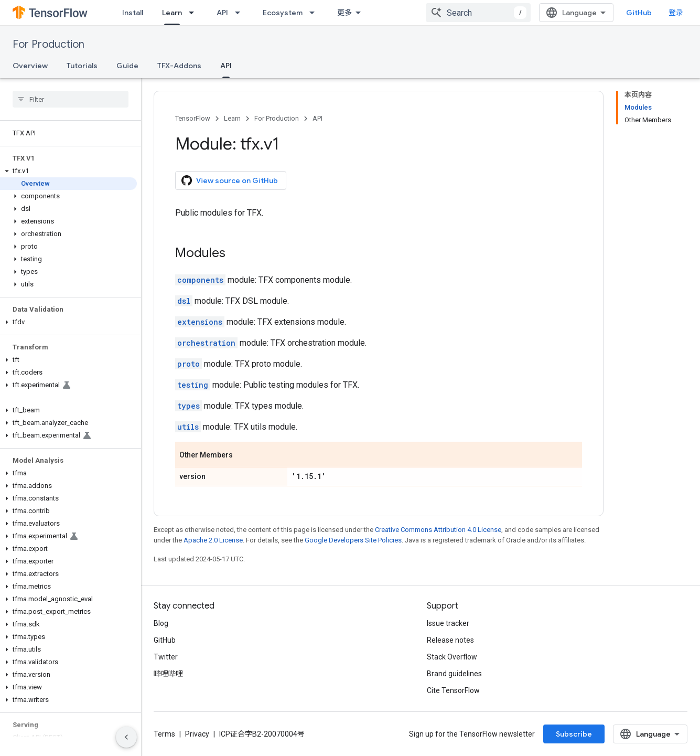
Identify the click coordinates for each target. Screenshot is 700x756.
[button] (68, 171)
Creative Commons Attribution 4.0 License (438, 530)
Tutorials (82, 66)
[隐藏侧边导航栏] (126, 737)
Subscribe (574, 734)
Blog (161, 623)
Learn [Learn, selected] (172, 13)
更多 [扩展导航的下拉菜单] (344, 13)
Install (133, 13)
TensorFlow (193, 118)
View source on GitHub (230, 180)
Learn (232, 118)
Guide (127, 66)
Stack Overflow (452, 657)
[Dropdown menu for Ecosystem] (315, 13)
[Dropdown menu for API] (241, 13)
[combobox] (478, 13)
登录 (676, 13)
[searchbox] (71, 99)
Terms (164, 734)
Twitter (166, 657)
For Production (49, 44)
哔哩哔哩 (168, 674)
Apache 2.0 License (213, 540)
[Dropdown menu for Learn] (195, 13)
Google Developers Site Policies (353, 540)
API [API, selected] (226, 66)
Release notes (450, 640)
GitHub (639, 13)
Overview (30, 66)
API (222, 13)
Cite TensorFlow (453, 690)
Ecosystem (283, 13)
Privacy (197, 734)
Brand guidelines (454, 674)
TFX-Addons (179, 66)
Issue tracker (448, 623)
